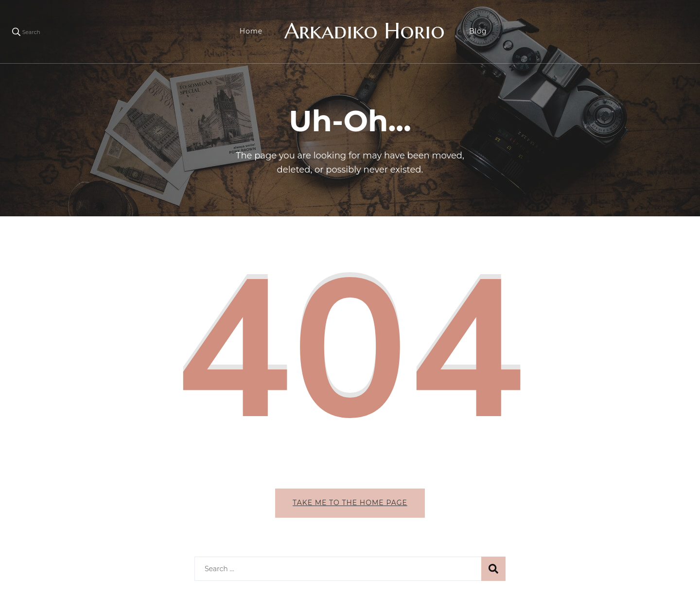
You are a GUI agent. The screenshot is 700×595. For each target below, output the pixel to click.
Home (251, 31)
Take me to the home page (350, 503)
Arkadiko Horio (365, 31)
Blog (478, 31)
